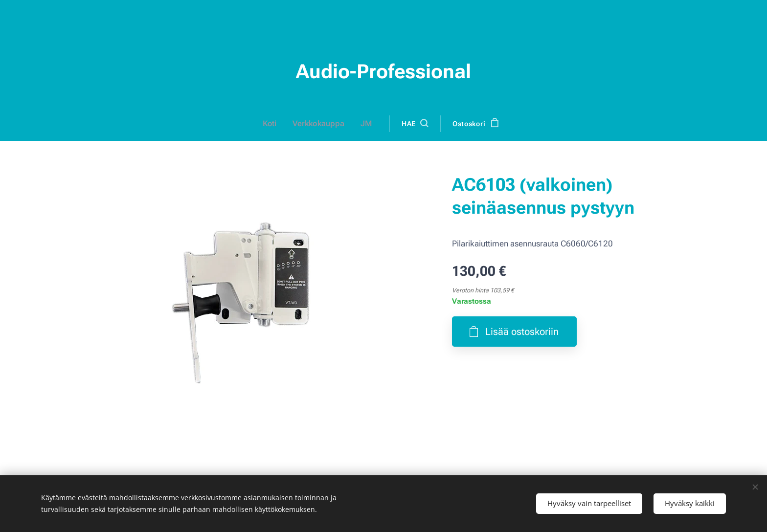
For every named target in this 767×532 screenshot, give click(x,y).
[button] (413, 124)
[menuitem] (276, 124)
